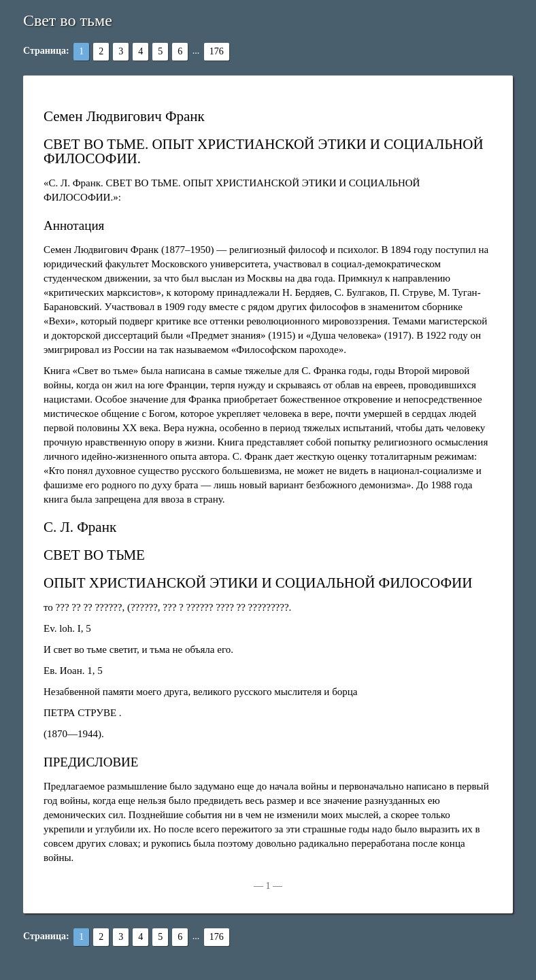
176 (217, 51)
